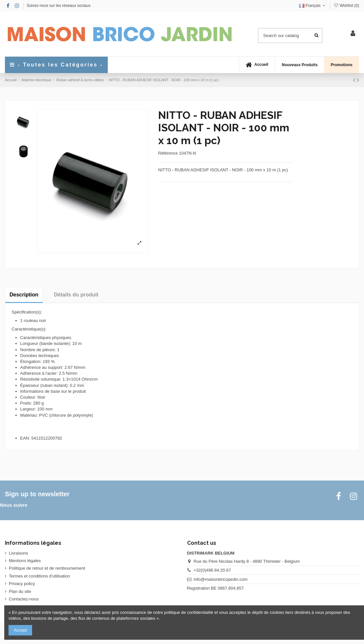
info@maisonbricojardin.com (220, 579)
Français (313, 6)
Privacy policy (22, 584)
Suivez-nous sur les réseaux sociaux (58, 6)
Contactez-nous (24, 599)
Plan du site (20, 591)
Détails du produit (76, 295)
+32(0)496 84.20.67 (212, 570)
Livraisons (19, 553)
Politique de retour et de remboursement (47, 568)
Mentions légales (25, 561)
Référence (168, 153)
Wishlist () (346, 6)
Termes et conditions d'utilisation (39, 576)
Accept (20, 630)
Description (24, 295)
